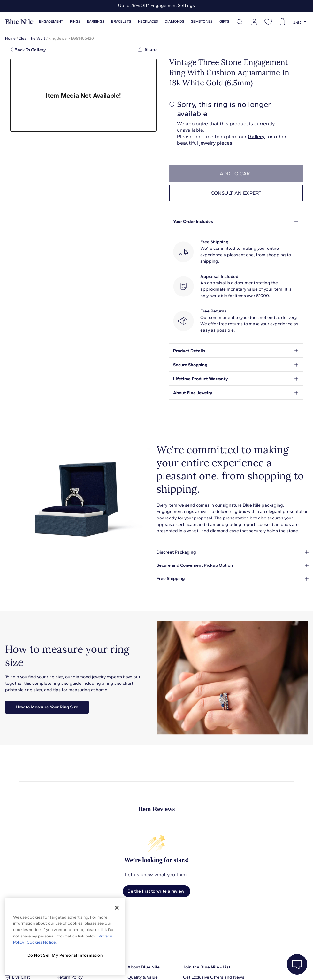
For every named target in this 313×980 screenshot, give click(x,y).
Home (10, 38)
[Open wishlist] (268, 22)
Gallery (256, 136)
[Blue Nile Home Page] (19, 22)
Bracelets (121, 22)
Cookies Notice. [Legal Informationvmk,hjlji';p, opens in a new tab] (41, 942)
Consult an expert (236, 193)
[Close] (117, 908)
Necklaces (148, 22)
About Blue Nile (144, 967)
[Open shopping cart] (282, 22)
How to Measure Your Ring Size (47, 707)
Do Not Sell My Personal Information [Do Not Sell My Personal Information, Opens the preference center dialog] (65, 955)
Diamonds (175, 22)
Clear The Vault (32, 38)
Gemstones (202, 22)
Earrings (96, 22)
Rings (75, 22)
